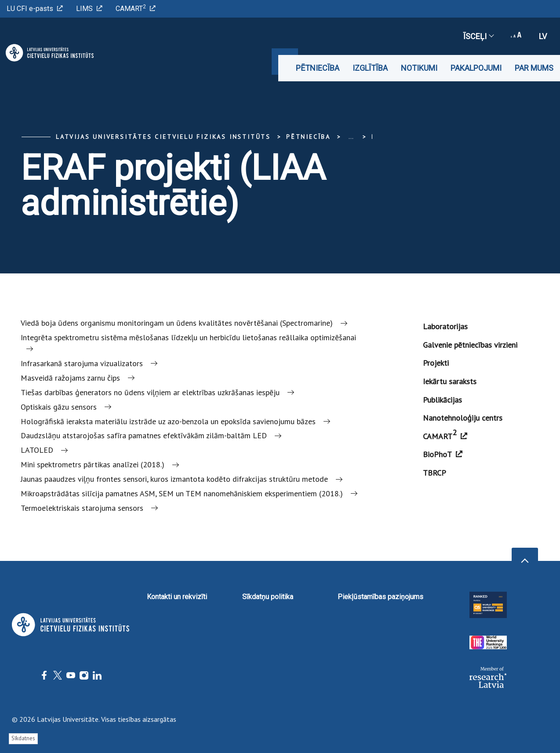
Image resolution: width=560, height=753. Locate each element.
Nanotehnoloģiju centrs (463, 418)
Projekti (436, 363)
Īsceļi (478, 36)
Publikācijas (442, 400)
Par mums (534, 68)
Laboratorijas (445, 326)
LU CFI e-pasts (35, 9)
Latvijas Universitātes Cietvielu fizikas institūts (163, 137)
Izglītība (370, 68)
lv (543, 36)
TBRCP (435, 473)
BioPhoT (443, 454)
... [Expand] (351, 137)
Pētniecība (318, 68)
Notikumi (419, 68)
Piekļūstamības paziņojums (380, 597)
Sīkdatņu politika (268, 597)
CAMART (136, 8)
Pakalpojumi (476, 68)
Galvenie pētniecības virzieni (470, 345)
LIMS (89, 9)
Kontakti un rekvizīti (177, 597)
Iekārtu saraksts (450, 381)
